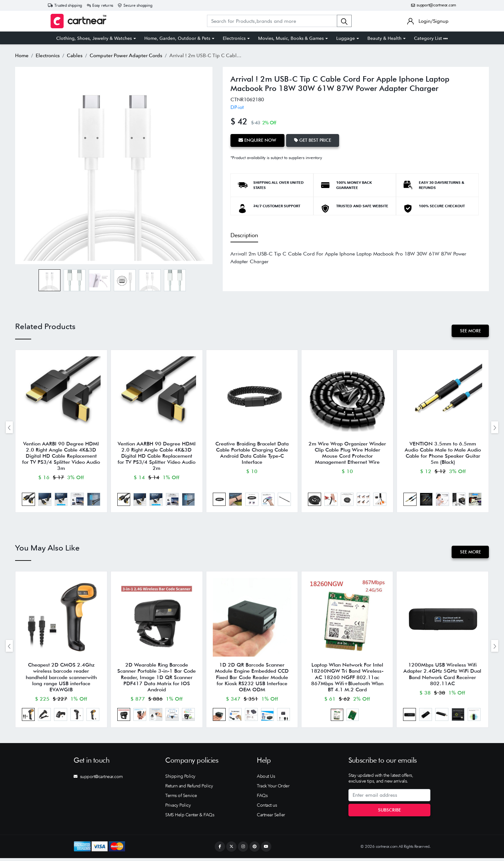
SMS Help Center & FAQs (190, 818)
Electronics (234, 38)
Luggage (346, 38)
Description (244, 235)
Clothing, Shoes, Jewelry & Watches (94, 38)
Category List (431, 38)
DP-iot (237, 107)
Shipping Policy (180, 779)
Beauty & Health (384, 38)
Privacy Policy (178, 808)
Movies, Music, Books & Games (291, 38)
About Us (266, 779)
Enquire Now (258, 140)
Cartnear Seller (271, 818)
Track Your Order (273, 789)
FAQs (262, 798)
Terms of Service (181, 798)
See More (470, 331)
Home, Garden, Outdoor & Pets (177, 38)
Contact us (267, 808)
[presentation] (9, 428)
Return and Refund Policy (189, 789)
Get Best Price (313, 140)
